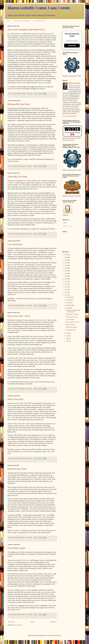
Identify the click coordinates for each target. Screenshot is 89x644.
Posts (66, 223)
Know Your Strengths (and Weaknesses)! (26, 30)
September (69, 305)
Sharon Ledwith (17, 94)
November (69, 300)
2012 (66, 292)
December (69, 297)
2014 (66, 287)
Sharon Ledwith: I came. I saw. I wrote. (39, 8)
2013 (66, 290)
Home (8, 21)
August (68, 308)
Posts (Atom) (18, 625)
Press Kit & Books (39, 21)
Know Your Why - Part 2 (19, 316)
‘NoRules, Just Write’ (40, 320)
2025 (66, 257)
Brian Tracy (25, 560)
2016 (66, 282)
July (67, 333)
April (68, 341)
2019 (66, 273)
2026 (66, 255)
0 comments (29, 94)
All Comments (68, 226)
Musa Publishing (30, 125)
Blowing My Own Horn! (19, 104)
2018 (66, 276)
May (67, 339)
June (67, 336)
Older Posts (53, 622)
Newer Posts (11, 622)
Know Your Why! (16, 399)
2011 (66, 295)
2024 (66, 260)
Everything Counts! (17, 548)
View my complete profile (69, 116)
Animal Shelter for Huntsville (19, 284)
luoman (47, 635)
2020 (66, 271)
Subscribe (72, 46)
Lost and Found (15, 244)
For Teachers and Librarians (22, 21)
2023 (66, 263)
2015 (66, 284)
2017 (66, 279)
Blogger (59, 635)
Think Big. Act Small (17, 177)
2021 (66, 268)
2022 (66, 265)
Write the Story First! (17, 469)
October (68, 303)
